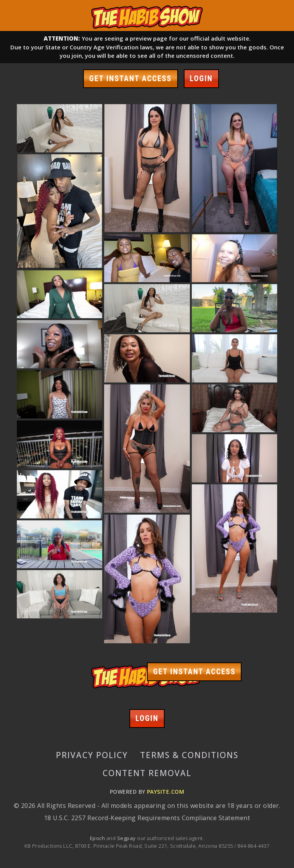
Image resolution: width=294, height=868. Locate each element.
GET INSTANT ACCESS (130, 78)
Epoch (98, 838)
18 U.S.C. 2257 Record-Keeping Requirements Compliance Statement (147, 818)
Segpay (127, 838)
